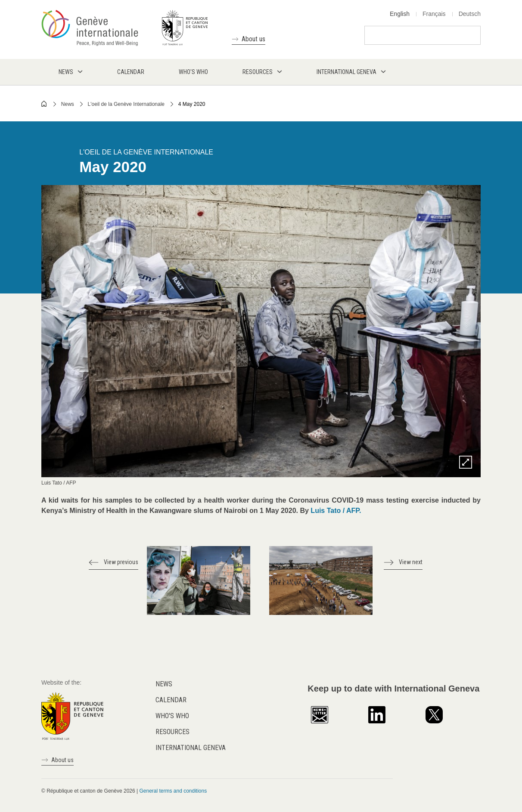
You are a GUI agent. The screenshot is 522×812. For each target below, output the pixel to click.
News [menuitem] (66, 72)
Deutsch (470, 14)
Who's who (172, 716)
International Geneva (191, 748)
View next (411, 562)
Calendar (171, 700)
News (68, 104)
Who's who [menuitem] (193, 72)
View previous (121, 562)
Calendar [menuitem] (131, 72)
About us (253, 39)
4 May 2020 (192, 104)
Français (434, 14)
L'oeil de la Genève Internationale (126, 104)
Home (44, 104)
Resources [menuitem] (258, 72)
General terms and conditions (173, 791)
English (400, 14)
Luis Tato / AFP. (336, 511)
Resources (172, 732)
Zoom (466, 462)
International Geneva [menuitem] (346, 72)
